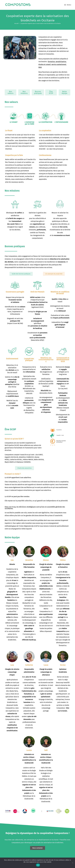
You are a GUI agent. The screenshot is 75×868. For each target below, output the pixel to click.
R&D (40, 67)
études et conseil (45, 64)
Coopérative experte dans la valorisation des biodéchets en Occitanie (41, 23)
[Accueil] (17, 23)
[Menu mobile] (68, 5)
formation (51, 62)
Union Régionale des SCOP (29, 526)
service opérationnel (59, 64)
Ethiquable (20, 520)
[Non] (73, 863)
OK (38, 865)
